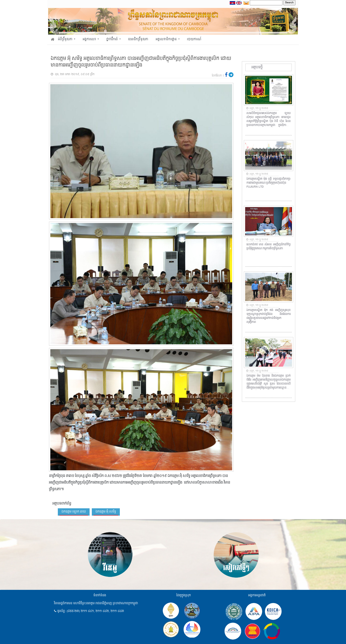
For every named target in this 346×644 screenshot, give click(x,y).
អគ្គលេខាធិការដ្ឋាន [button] (166, 39)
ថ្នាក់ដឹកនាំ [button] (113, 39)
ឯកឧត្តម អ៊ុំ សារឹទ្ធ (106, 512)
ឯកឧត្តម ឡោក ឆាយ (74, 512)
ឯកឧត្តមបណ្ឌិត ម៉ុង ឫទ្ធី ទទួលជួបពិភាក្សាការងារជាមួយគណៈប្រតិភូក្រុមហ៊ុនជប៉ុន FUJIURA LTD (269, 183)
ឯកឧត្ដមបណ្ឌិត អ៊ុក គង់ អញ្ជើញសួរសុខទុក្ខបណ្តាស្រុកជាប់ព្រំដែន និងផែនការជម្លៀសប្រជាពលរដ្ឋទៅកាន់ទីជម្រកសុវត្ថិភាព (269, 316)
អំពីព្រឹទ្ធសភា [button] (66, 39)
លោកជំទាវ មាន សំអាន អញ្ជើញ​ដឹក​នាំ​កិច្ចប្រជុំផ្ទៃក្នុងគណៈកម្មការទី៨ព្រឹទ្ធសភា (269, 247)
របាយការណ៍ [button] (194, 39)
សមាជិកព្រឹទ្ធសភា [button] (138, 39)
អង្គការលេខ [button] (90, 39)
